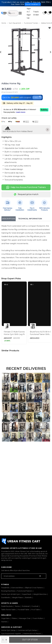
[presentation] (1, 52)
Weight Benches (40, 594)
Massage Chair (25, 618)
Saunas (4, 622)
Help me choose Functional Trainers (26, 187)
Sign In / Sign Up (29, 13)
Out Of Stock (30, 640)
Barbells (28, 597)
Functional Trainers (25, 591)
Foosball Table (24, 610)
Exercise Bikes (17, 588)
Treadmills (5, 588)
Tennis (17, 606)
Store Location (33, 4)
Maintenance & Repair (32, 634)
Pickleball (26, 606)
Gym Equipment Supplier (11, 634)
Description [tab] (9, 219)
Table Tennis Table (8, 610)
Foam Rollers (38, 618)
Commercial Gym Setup (27, 630)
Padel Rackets (7, 606)
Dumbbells (6, 597)
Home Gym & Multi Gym (11, 594)
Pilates (14, 618)
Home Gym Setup (8, 630)
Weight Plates (18, 597)
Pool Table (36, 610)
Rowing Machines (8, 591)
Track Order (36, 13)
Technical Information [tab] (30, 219)
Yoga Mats (5, 618)
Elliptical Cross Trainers (34, 588)
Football (35, 606)
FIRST (37, 97)
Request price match (26, 194)
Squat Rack (27, 594)
